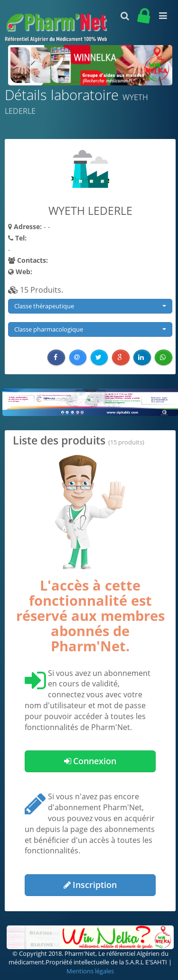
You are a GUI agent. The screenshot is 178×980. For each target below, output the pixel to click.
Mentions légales (90, 971)
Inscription (90, 885)
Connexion (90, 761)
